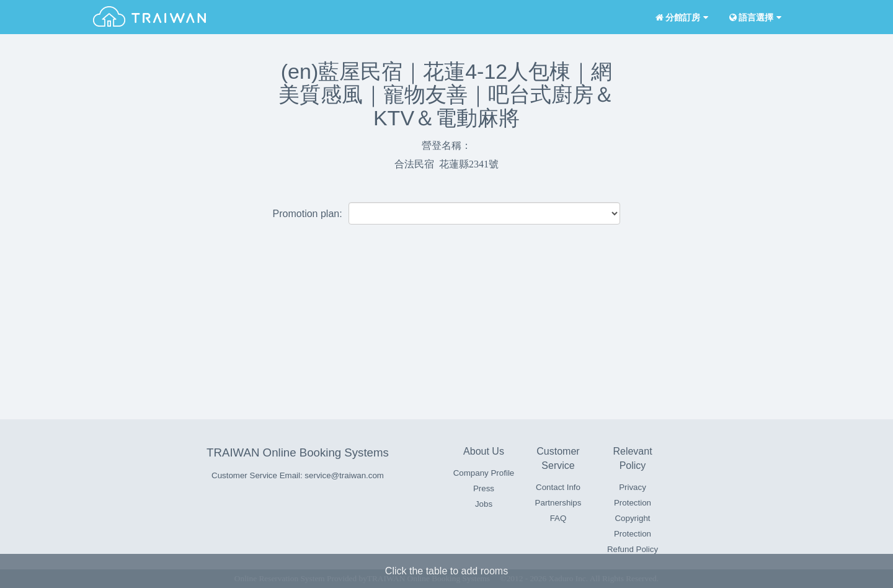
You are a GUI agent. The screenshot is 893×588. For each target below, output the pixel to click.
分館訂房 (681, 18)
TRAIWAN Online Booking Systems (298, 452)
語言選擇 (754, 18)
